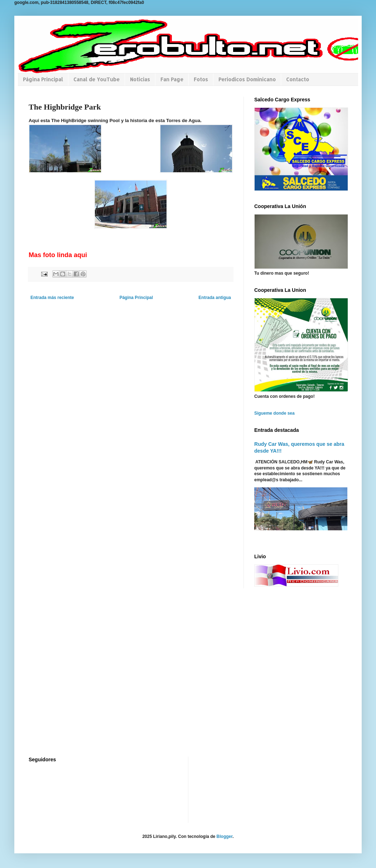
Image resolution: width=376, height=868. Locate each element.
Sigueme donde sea (274, 413)
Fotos (201, 79)
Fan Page (172, 79)
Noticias (140, 79)
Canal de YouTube (97, 79)
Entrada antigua (215, 298)
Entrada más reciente (52, 298)
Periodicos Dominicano (247, 79)
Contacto (298, 79)
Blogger (225, 836)
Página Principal (43, 79)
